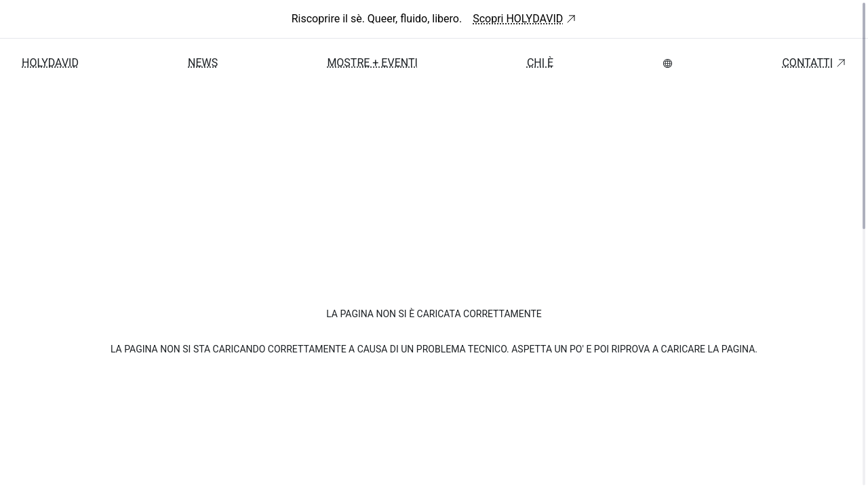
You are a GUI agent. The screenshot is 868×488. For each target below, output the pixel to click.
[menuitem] (668, 63)
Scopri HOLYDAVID (525, 19)
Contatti (814, 63)
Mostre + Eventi (372, 63)
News (203, 63)
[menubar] (668, 63)
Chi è (540, 63)
